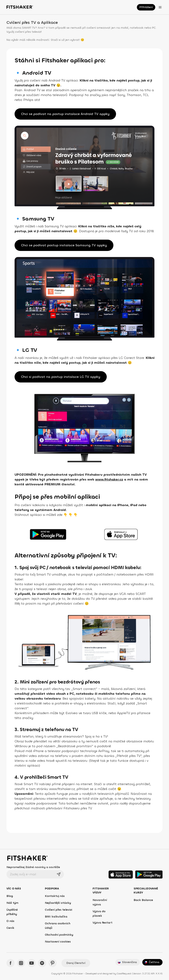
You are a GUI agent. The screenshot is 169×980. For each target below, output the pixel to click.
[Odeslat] (59, 874)
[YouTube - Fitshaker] (32, 963)
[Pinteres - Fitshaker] (53, 963)
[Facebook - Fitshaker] (11, 963)
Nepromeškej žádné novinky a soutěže (33, 867)
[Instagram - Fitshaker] (21, 963)
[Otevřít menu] (160, 7)
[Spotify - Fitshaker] (42, 963)
